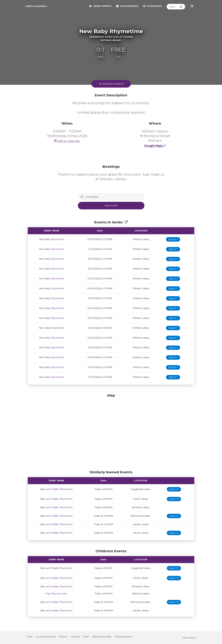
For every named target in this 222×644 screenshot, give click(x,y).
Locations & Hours (46, 637)
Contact (75, 637)
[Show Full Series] (126, 222)
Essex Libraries (189, 638)
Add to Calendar (67, 141)
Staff (86, 637)
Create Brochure (102, 637)
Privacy (63, 637)
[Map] (111, 431)
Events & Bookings (36, 6)
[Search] (173, 7)
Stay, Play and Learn (56, 594)
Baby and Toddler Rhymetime (56, 489)
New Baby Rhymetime (52, 239)
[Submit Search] (182, 7)
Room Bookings (123, 637)
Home (30, 637)
